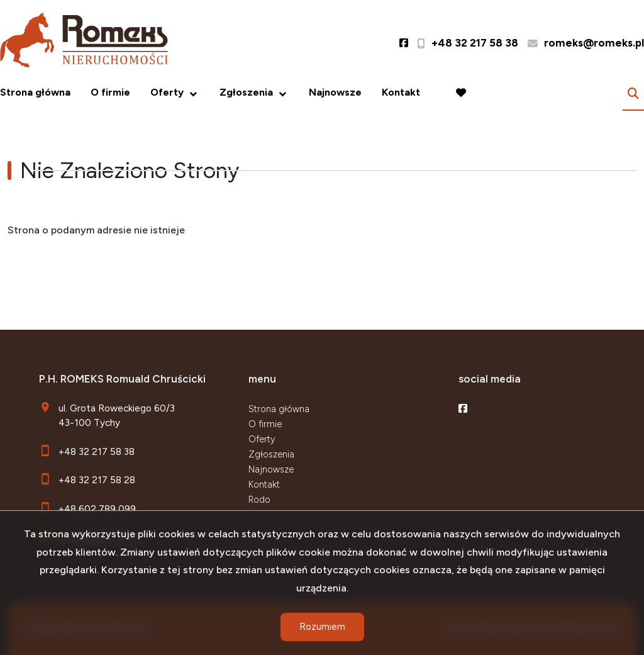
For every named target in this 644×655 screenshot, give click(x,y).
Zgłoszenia (246, 92)
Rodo (259, 500)
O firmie (110, 92)
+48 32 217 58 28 (97, 480)
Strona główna (35, 92)
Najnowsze (335, 92)
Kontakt (401, 92)
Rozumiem (322, 627)
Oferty (167, 92)
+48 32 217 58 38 (97, 451)
